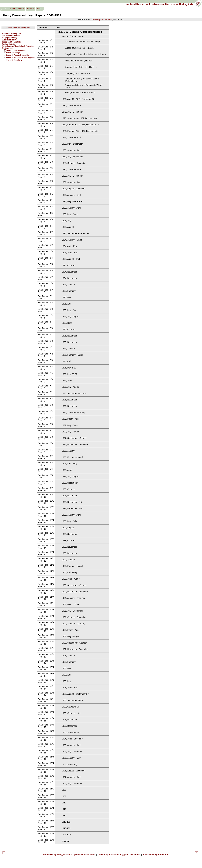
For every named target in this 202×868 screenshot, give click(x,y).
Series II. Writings (13, 53)
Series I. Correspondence (16, 50)
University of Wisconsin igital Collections (119, 855)
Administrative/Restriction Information (18, 46)
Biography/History (9, 38)
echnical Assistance (85, 855)
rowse (30, 8)
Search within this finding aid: (18, 28)
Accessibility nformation (155, 855)
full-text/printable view (102, 19)
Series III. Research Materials (18, 55)
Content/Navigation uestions (57, 855)
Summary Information (11, 36)
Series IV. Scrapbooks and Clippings (20, 58)
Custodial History (9, 40)
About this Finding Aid (11, 34)
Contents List (7, 48)
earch (21, 8)
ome (12, 8)
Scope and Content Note (12, 42)
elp (39, 8)
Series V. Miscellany (14, 60)
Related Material (8, 44)
